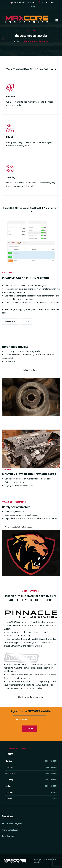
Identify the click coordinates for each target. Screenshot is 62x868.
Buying (10, 137)
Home (16, 41)
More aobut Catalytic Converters (19, 527)
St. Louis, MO (46, 2)
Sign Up (30, 729)
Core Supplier (8, 836)
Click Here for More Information (31, 697)
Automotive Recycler (12, 824)
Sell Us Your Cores (30, 370)
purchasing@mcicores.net (22, 2)
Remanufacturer (10, 830)
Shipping (11, 177)
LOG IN (27, 321)
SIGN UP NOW (10, 321)
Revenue (11, 97)
